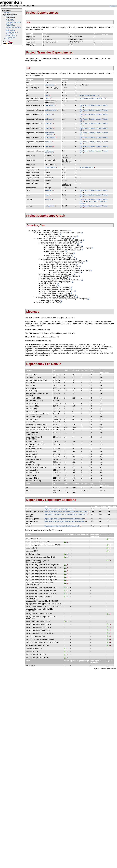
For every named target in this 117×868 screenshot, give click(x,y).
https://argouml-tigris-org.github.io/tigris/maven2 (62, 526)
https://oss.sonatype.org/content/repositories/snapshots (64, 521)
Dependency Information (13, 22)
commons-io (50, 85)
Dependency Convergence (11, 20)
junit (47, 96)
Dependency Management (10, 25)
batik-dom (49, 119)
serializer (48, 190)
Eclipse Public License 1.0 (89, 96)
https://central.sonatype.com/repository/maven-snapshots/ (65, 514)
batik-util (48, 142)
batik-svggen (50, 137)
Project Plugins (10, 34)
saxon (47, 98)
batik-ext (48, 124)
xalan (47, 195)
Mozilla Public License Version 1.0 (92, 98)
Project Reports (9, 39)
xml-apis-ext (49, 206)
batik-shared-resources (50, 134)
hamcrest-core (50, 167)
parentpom (7, 12)
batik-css (48, 114)
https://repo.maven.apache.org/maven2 (59, 509)
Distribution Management (13, 27)
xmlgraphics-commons (50, 152)
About (8, 29)
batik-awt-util (50, 105)
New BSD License (86, 167)
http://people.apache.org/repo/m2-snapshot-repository (64, 519)
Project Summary (11, 37)
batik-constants (51, 110)
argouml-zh (113, 6)
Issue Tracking (10, 31)
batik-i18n (49, 128)
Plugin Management (12, 32)
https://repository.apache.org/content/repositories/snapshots (66, 512)
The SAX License (91, 201)
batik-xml (48, 146)
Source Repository (11, 36)
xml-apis (48, 199)
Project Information (10, 16)
